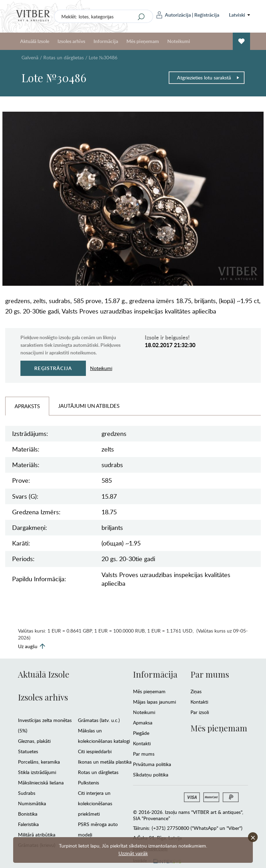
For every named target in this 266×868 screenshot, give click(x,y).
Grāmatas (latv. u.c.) (99, 720)
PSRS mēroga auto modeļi (98, 829)
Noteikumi (179, 41)
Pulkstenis (88, 783)
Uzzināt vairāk (133, 853)
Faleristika (28, 824)
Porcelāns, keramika (39, 762)
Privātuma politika (152, 764)
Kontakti (142, 743)
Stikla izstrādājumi (37, 772)
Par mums (144, 754)
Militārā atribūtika (37, 835)
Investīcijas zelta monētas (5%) (45, 725)
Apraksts (27, 406)
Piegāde (141, 733)
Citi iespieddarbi (95, 751)
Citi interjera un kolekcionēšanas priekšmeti (95, 803)
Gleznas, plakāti (34, 741)
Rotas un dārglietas (64, 57)
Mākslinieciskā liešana (41, 783)
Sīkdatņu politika (151, 775)
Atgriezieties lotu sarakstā (208, 78)
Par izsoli (200, 712)
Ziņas (196, 691)
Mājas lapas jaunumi (154, 702)
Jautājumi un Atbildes (89, 406)
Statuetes (28, 751)
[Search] (141, 17)
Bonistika (28, 814)
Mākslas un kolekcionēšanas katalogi (104, 736)
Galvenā (30, 57)
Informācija (106, 41)
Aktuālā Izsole (35, 41)
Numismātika (32, 803)
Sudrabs (27, 793)
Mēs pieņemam (143, 41)
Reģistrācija (207, 15)
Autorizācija (174, 15)
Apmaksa (143, 723)
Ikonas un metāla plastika (105, 762)
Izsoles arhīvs (71, 41)
